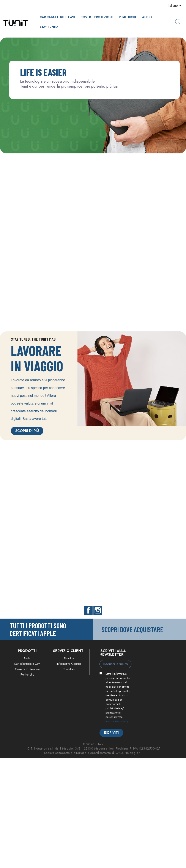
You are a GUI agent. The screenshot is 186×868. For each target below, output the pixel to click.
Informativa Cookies (69, 664)
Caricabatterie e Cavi (57, 17)
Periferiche (128, 17)
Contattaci (69, 669)
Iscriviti (111, 733)
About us (69, 658)
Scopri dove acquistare (132, 629)
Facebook (88, 610)
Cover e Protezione (97, 17)
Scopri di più (27, 431)
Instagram (98, 610)
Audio (147, 17)
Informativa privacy (117, 721)
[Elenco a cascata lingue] (175, 6)
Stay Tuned (49, 27)
